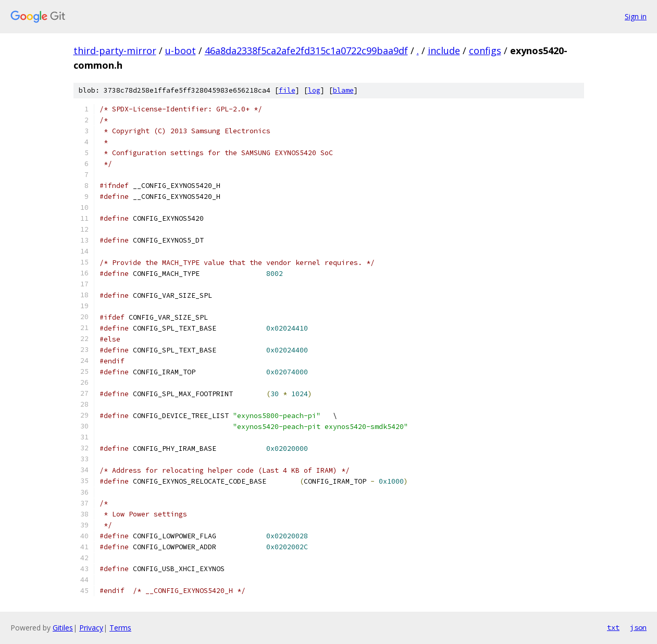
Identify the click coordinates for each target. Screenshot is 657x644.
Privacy (91, 628)
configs (485, 50)
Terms (120, 628)
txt (613, 627)
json (638, 627)
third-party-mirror (115, 50)
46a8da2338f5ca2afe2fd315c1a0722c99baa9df (306, 50)
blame (343, 90)
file (287, 90)
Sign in (636, 16)
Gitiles (63, 628)
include (444, 50)
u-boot (181, 50)
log (314, 90)
